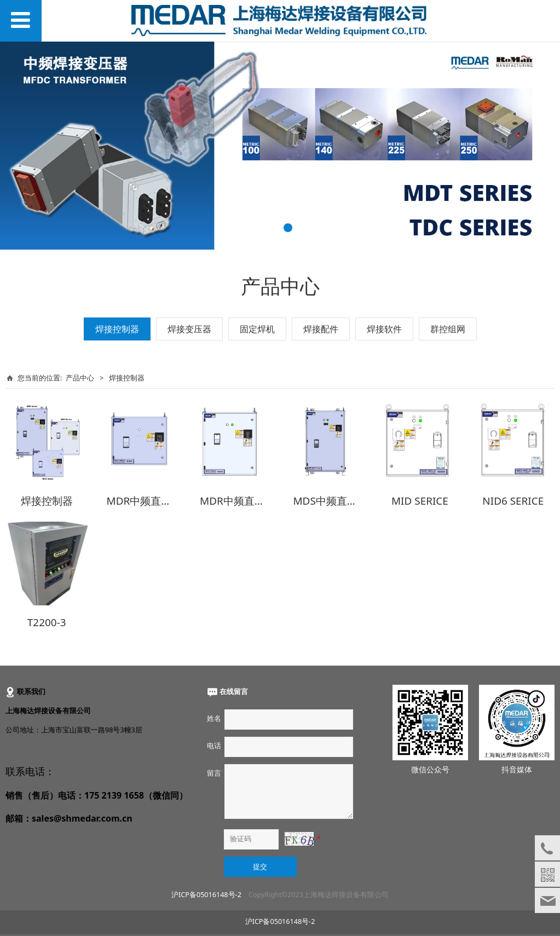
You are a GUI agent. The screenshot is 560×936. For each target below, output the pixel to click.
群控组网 (448, 329)
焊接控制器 (117, 329)
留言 (214, 769)
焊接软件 (384, 329)
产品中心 (80, 378)
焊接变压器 (189, 329)
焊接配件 (321, 329)
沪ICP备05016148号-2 (206, 891)
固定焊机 (257, 329)
